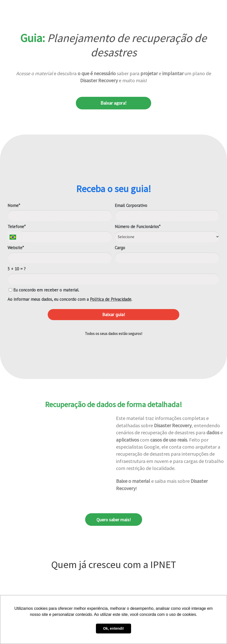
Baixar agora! (113, 103)
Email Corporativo (131, 206)
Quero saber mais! (114, 520)
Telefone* (17, 227)
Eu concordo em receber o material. (44, 290)
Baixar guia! (113, 314)
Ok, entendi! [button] (113, 628)
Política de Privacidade (111, 299)
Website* (16, 248)
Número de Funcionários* (138, 227)
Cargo (120, 248)
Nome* (14, 206)
